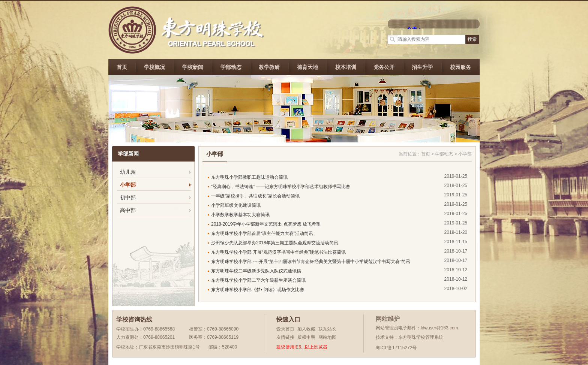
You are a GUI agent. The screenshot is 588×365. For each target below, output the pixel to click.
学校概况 (154, 67)
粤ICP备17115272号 (396, 348)
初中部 (128, 197)
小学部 (128, 185)
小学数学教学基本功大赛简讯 (240, 215)
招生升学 (422, 67)
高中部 (128, 210)
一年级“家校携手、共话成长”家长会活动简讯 (255, 196)
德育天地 (307, 67)
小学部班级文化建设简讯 (236, 205)
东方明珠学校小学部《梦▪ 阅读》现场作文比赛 (258, 290)
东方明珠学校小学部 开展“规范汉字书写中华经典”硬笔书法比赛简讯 (278, 252)
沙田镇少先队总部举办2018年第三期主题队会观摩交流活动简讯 (275, 243)
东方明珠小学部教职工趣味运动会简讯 (249, 177)
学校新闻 (193, 67)
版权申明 (306, 337)
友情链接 (285, 337)
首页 (122, 67)
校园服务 (460, 67)
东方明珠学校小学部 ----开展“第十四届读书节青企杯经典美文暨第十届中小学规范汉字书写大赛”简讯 (311, 262)
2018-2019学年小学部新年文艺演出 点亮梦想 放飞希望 (266, 224)
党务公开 (384, 67)
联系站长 (327, 329)
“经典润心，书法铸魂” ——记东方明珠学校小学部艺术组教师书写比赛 (281, 187)
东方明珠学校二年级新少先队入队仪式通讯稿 (256, 271)
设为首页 (285, 329)
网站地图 (327, 337)
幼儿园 (128, 172)
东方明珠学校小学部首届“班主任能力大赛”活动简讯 (262, 233)
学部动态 (231, 67)
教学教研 (269, 67)
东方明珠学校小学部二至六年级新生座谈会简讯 (258, 280)
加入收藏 (306, 329)
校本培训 (346, 67)
